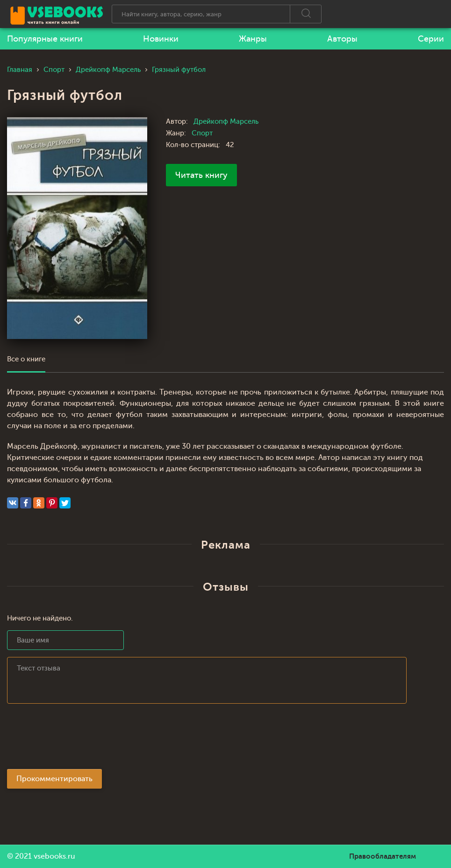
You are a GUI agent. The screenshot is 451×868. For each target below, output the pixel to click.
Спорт (202, 133)
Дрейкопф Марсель (226, 122)
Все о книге (26, 359)
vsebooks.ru (54, 856)
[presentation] (78, 739)
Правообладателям (383, 856)
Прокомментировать (54, 779)
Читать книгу (201, 175)
